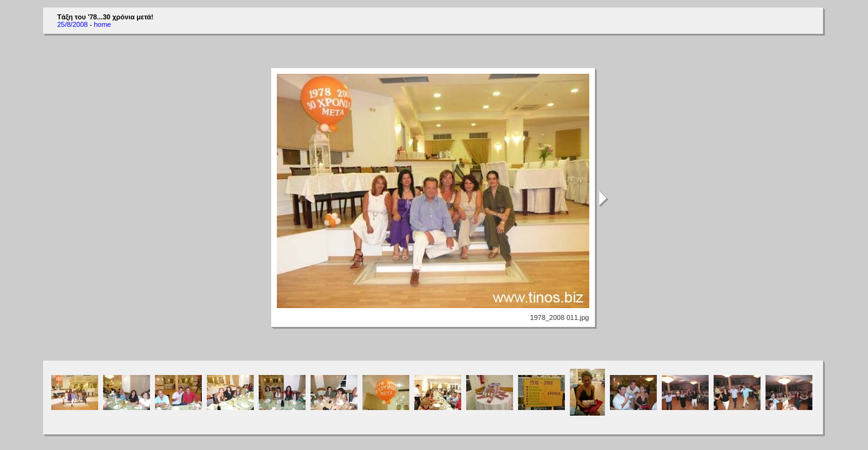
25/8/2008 (72, 24)
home (102, 24)
